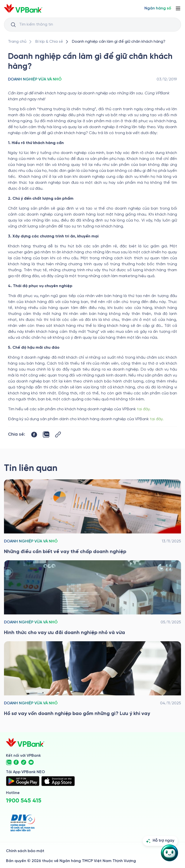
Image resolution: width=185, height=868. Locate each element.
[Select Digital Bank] (158, 8)
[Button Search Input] (13, 25)
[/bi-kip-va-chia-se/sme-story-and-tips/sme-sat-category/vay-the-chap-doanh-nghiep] (92, 517)
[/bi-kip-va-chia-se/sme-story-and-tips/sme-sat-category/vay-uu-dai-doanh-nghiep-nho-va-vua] (92, 598)
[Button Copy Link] (58, 434)
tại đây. (144, 409)
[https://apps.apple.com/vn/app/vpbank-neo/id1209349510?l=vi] (58, 781)
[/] (23, 8)
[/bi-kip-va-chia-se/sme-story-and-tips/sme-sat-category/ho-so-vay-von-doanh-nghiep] (92, 679)
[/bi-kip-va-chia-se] (49, 42)
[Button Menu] (178, 8)
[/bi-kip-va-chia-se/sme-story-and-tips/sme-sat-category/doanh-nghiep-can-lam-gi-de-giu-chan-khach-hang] (119, 42)
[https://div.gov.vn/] (23, 823)
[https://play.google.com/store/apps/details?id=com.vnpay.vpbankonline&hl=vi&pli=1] (23, 781)
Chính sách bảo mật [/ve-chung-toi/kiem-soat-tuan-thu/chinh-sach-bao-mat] (25, 851)
